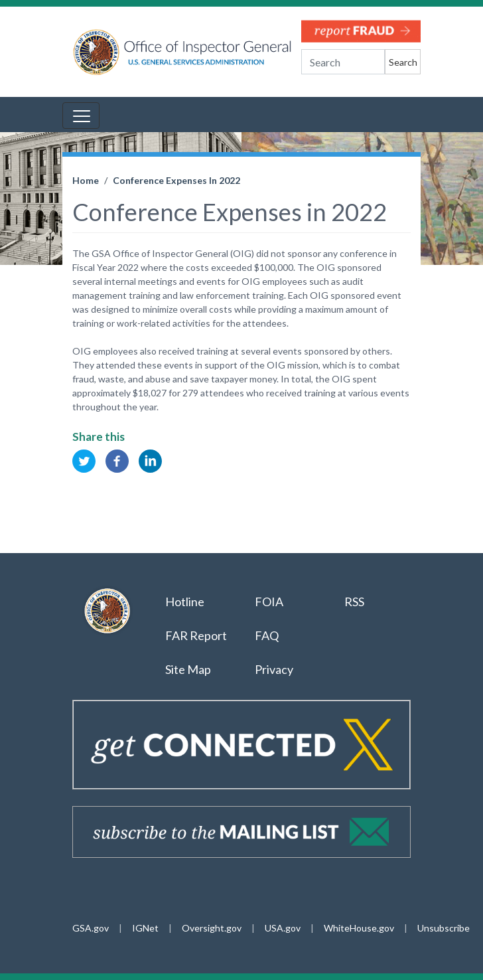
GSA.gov (91, 928)
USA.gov (283, 928)
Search (403, 62)
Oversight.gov (212, 928)
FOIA (269, 602)
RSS (355, 602)
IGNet (145, 928)
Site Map (188, 669)
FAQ (267, 635)
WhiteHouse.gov (359, 928)
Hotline (185, 602)
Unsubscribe (444, 928)
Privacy (274, 669)
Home (86, 180)
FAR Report (196, 635)
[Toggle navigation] (81, 116)
